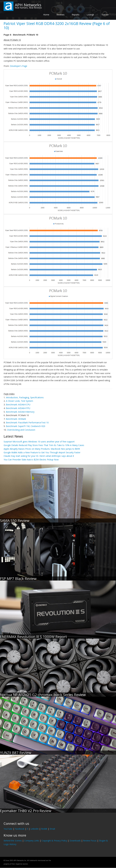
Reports (76, 15)
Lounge (90, 15)
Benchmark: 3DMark (16, 419)
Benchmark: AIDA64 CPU (18, 405)
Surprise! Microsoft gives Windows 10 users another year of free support (39, 442)
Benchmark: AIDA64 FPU (18, 408)
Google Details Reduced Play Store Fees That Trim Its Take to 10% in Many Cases (44, 445)
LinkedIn (35, 829)
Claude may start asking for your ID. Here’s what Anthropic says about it (39, 456)
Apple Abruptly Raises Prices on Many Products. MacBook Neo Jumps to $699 (42, 449)
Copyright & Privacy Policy (54, 841)
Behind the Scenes (13, 841)
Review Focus (90, 841)
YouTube (8, 829)
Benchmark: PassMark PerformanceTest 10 (27, 423)
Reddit (44, 829)
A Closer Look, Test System (19, 401)
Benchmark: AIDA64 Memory (20, 412)
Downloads (75, 841)
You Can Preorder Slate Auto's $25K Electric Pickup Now (31, 460)
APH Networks (28, 5)
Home (46, 15)
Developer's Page (19, 66)
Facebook (20, 829)
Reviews (60, 15)
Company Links (32, 841)
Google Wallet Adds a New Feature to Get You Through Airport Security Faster (42, 452)
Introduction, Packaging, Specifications (25, 397)
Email (52, 829)
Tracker (105, 15)
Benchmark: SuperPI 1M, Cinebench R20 (26, 426)
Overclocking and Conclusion (21, 430)
